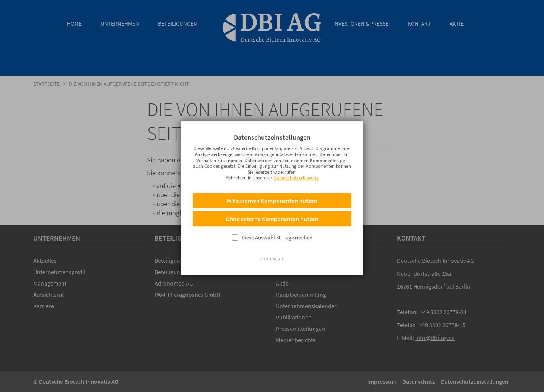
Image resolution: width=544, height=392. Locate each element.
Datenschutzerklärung (296, 176)
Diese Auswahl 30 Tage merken (277, 236)
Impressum (272, 257)
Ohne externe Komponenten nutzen (272, 217)
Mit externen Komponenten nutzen (272, 199)
